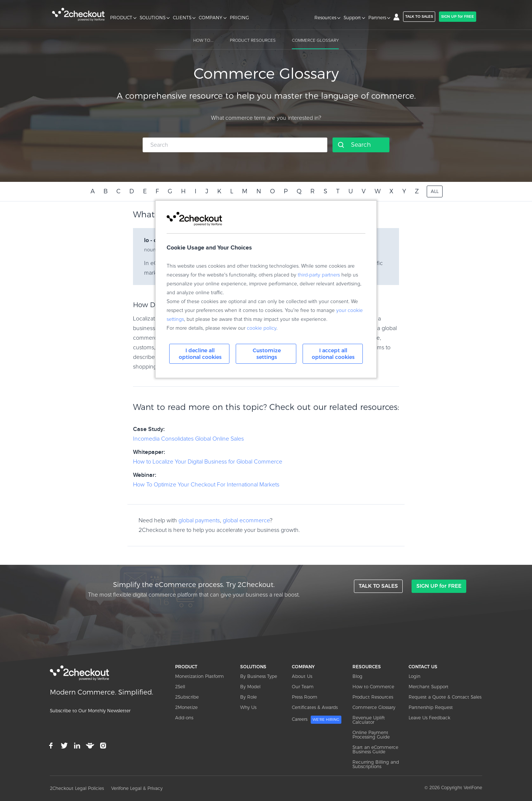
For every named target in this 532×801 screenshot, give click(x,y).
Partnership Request (431, 707)
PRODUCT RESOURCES (253, 41)
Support (352, 18)
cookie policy (262, 328)
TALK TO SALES (419, 16)
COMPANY (211, 18)
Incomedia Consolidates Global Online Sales (188, 439)
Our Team (303, 687)
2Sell (180, 687)
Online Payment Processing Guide (371, 735)
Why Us (248, 707)
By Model (250, 687)
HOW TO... (203, 41)
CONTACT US (423, 667)
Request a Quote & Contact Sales (445, 697)
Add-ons (184, 718)
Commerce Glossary (374, 707)
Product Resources (373, 697)
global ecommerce (246, 520)
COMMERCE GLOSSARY (315, 41)
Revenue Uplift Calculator (369, 720)
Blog (357, 676)
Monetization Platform (199, 676)
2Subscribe (187, 697)
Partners (377, 18)
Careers (317, 720)
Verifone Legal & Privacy (137, 788)
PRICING (239, 18)
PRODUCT (121, 18)
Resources (325, 18)
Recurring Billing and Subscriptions (376, 764)
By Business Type (259, 676)
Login (415, 676)
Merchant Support (429, 687)
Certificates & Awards (315, 707)
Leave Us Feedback (429, 718)
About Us (302, 676)
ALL (435, 191)
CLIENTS (182, 18)
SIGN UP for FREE (458, 16)
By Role (248, 697)
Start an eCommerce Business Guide (375, 749)
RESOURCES (367, 667)
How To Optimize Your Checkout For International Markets (206, 485)
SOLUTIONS (153, 18)
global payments (199, 520)
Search (361, 145)
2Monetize (186, 707)
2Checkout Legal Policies (77, 788)
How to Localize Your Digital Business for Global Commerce (208, 462)
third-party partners (319, 275)
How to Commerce (373, 687)
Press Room (305, 697)
